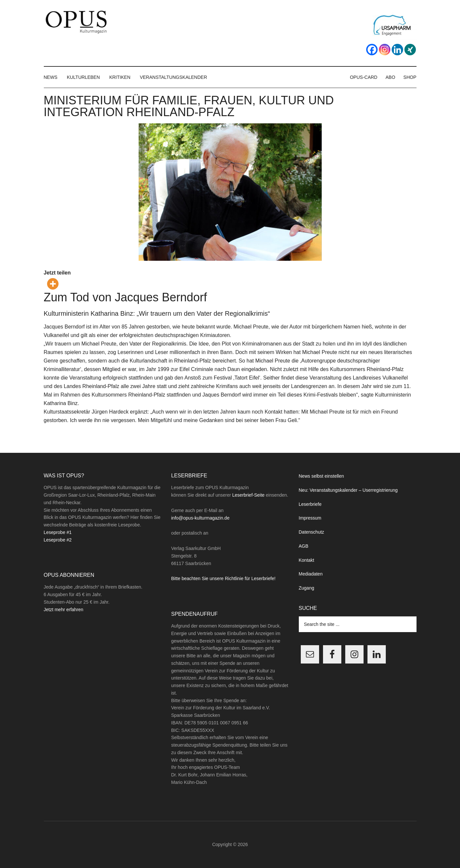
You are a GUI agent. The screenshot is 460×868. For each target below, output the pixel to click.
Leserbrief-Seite (248, 495)
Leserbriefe (310, 504)
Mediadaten (311, 574)
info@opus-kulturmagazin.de (200, 518)
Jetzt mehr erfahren (64, 610)
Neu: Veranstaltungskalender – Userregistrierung (348, 490)
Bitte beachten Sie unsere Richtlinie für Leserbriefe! (223, 578)
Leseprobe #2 (58, 540)
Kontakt (307, 560)
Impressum (310, 518)
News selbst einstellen (322, 476)
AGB (304, 546)
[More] (53, 284)
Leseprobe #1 (58, 532)
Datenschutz (312, 532)
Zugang (307, 588)
